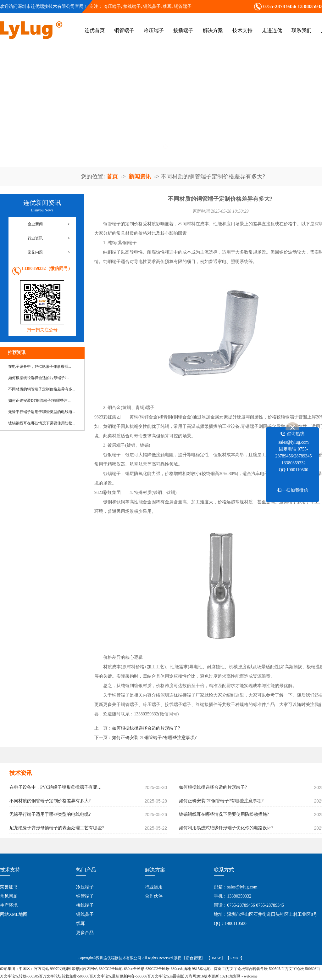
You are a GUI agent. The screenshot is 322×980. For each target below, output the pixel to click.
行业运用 (154, 887)
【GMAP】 (235, 958)
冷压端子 (112, 6)
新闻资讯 (141, 176)
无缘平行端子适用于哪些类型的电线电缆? (50, 814)
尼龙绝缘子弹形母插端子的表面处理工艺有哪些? (57, 828)
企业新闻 (35, 224)
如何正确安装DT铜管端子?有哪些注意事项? (154, 738)
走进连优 (272, 30)
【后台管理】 (193, 958)
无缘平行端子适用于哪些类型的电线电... (42, 412)
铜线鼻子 (85, 914)
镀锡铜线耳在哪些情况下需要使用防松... (42, 423)
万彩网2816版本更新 (202, 976)
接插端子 (183, 30)
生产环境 (9, 905)
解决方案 (213, 30)
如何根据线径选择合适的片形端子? (146, 728)
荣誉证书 (9, 887)
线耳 (80, 924)
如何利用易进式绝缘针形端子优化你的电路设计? (226, 828)
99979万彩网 (60, 969)
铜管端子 (183, 6)
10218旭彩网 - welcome (239, 976)
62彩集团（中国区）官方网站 (25, 969)
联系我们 (302, 30)
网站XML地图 (14, 914)
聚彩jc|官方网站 (85, 969)
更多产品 (85, 933)
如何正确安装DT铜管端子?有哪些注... (39, 400)
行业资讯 (35, 238)
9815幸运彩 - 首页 (207, 969)
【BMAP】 (216, 958)
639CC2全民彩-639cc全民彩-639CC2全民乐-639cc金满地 (145, 969)
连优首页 (95, 30)
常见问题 (35, 252)
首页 (113, 176)
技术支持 (242, 30)
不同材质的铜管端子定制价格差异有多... (42, 389)
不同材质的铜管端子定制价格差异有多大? (50, 801)
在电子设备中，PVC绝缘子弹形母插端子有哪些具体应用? (57, 787)
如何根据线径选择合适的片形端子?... (39, 378)
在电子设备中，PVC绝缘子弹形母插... (40, 367)
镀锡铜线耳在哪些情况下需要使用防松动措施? (224, 814)
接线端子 (85, 905)
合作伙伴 (154, 896)
